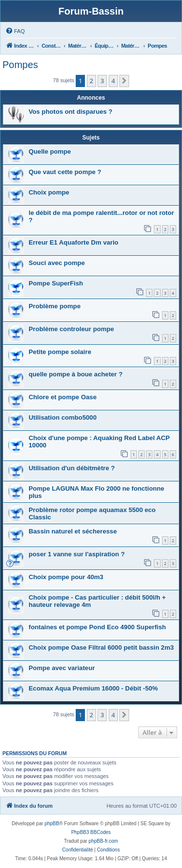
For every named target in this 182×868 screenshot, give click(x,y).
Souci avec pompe (57, 263)
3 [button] (102, 81)
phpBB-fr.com (104, 841)
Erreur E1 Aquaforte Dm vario (74, 242)
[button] (124, 81)
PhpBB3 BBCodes (91, 832)
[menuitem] (15, 31)
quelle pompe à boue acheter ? (75, 374)
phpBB (52, 824)
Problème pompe (55, 306)
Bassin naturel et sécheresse (73, 531)
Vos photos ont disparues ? (71, 112)
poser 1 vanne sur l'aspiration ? (77, 554)
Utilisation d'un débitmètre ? (72, 468)
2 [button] (91, 81)
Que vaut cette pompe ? (65, 172)
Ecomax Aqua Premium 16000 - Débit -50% (93, 688)
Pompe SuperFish (56, 283)
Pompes (20, 65)
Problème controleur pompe (71, 329)
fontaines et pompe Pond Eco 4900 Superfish (97, 627)
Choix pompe (49, 192)
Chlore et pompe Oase (63, 397)
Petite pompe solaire (60, 352)
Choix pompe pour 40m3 (66, 577)
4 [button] (113, 81)
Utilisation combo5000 (63, 417)
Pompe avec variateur (62, 668)
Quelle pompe (50, 151)
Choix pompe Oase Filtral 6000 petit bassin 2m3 (101, 647)
